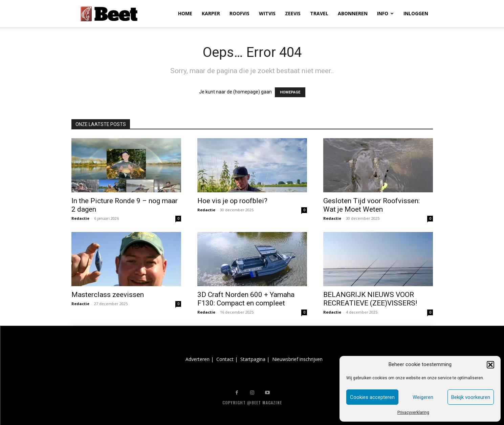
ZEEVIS (293, 13)
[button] (490, 365)
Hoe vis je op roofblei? (232, 201)
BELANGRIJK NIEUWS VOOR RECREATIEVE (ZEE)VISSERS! (370, 299)
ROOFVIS (239, 13)
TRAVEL (319, 13)
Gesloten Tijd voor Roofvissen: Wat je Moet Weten (371, 205)
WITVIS (267, 13)
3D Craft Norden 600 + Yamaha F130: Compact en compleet (246, 299)
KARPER (211, 13)
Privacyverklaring (413, 412)
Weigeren (423, 397)
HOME (185, 13)
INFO (385, 13)
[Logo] (109, 14)
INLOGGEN (416, 13)
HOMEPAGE (290, 92)
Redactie (80, 218)
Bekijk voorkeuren (471, 397)
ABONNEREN (353, 13)
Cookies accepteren (372, 397)
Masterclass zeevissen (108, 295)
